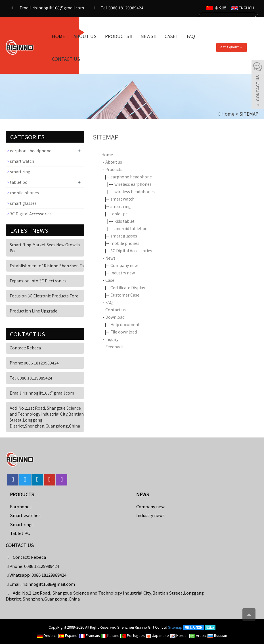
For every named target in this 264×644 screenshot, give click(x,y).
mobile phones (125, 243)
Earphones (21, 506)
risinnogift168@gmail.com (49, 584)
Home (58, 36)
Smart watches (25, 515)
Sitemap (175, 627)
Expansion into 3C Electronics (38, 281)
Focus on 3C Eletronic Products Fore (44, 296)
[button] (131, 36)
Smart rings (22, 524)
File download (124, 332)
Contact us (66, 59)
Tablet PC (20, 533)
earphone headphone (131, 177)
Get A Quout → (231, 47)
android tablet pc (131, 228)
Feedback (114, 347)
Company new (124, 265)
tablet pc (119, 214)
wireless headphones (135, 191)
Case (171, 36)
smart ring (121, 206)
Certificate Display (128, 287)
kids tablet (124, 221)
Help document (125, 324)
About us (85, 36)
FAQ (191, 36)
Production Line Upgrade (33, 311)
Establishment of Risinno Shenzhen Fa (47, 266)
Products (119, 36)
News (148, 36)
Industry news (150, 515)
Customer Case (125, 295)
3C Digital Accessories (131, 251)
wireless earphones (133, 184)
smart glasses (124, 236)
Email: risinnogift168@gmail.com (46, 8)
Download (115, 317)
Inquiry (112, 339)
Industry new (123, 273)
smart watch (122, 199)
